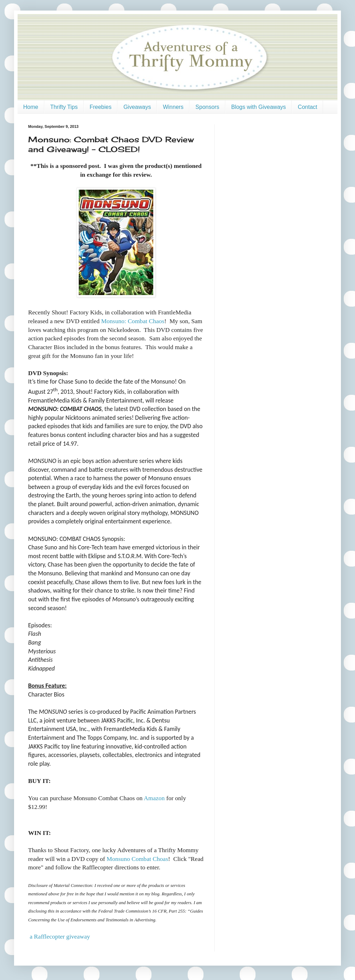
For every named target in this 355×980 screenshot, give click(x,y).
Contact (307, 107)
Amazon (154, 798)
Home (31, 107)
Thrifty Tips (64, 107)
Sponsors (207, 107)
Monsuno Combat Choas (137, 859)
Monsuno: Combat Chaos (133, 321)
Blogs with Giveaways (259, 107)
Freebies (101, 107)
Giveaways (137, 107)
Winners (173, 107)
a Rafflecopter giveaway (60, 936)
